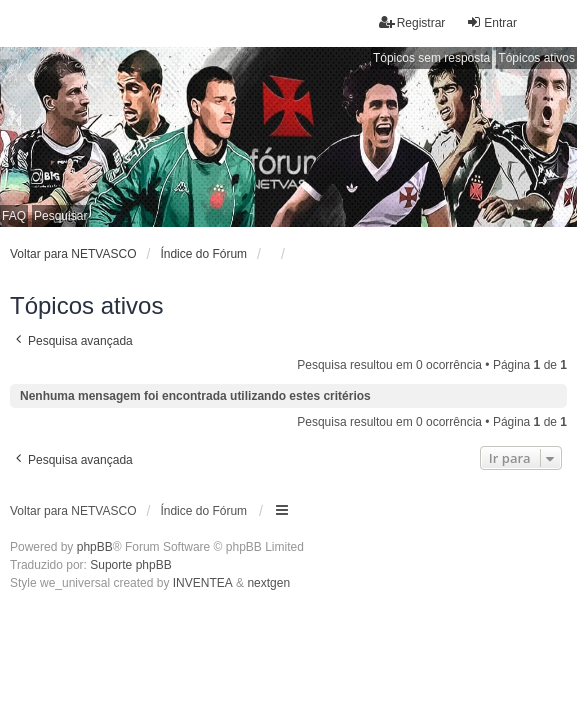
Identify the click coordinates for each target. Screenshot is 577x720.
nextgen (268, 583)
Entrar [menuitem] (491, 22)
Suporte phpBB (130, 565)
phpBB (95, 547)
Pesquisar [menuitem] (60, 216)
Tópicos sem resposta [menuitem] (431, 58)
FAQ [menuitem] (14, 216)
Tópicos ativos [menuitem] (536, 58)
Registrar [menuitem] (412, 22)
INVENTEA (203, 583)
